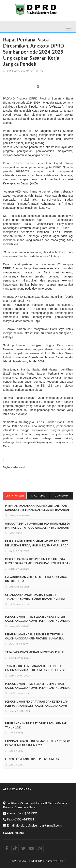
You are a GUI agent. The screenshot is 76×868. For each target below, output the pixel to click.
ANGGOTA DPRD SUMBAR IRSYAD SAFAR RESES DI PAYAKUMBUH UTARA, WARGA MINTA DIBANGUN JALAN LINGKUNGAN (37, 528)
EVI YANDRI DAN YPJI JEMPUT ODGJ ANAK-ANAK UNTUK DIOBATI (36, 579)
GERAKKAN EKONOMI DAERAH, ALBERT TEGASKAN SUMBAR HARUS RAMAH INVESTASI (36, 597)
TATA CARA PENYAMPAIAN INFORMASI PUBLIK (35, 652)
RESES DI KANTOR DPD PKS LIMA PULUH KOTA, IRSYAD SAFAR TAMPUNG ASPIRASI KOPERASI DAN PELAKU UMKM (38, 563)
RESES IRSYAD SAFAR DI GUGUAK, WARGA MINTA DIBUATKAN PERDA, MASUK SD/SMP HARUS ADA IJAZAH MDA (37, 545)
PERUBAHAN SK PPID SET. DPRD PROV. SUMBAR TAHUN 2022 (36, 725)
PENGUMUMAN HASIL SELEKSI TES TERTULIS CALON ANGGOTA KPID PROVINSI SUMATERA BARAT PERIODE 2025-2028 (34, 638)
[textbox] (38, 272)
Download (61, 496)
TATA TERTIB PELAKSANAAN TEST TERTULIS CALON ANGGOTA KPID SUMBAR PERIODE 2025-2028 (36, 670)
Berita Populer (15, 496)
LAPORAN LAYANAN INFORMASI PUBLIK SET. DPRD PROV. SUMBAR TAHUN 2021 (38, 743)
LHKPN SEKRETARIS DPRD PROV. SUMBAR (32, 759)
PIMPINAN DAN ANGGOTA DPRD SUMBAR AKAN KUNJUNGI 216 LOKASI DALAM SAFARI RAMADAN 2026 (37, 510)
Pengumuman (38, 496)
